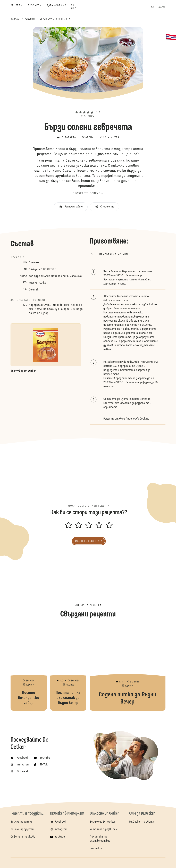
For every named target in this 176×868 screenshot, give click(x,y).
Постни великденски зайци (29, 668)
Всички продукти (22, 829)
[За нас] (76, 7)
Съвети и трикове (23, 837)
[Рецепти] (19, 7)
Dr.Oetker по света (142, 822)
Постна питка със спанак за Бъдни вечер (68, 668)
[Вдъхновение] (59, 7)
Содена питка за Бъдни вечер (128, 668)
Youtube (60, 837)
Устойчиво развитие (104, 829)
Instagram (61, 829)
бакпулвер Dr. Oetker (42, 269)
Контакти (97, 848)
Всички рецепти (21, 822)
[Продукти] (37, 7)
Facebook (60, 822)
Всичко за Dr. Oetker (103, 822)
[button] (88, 107)
